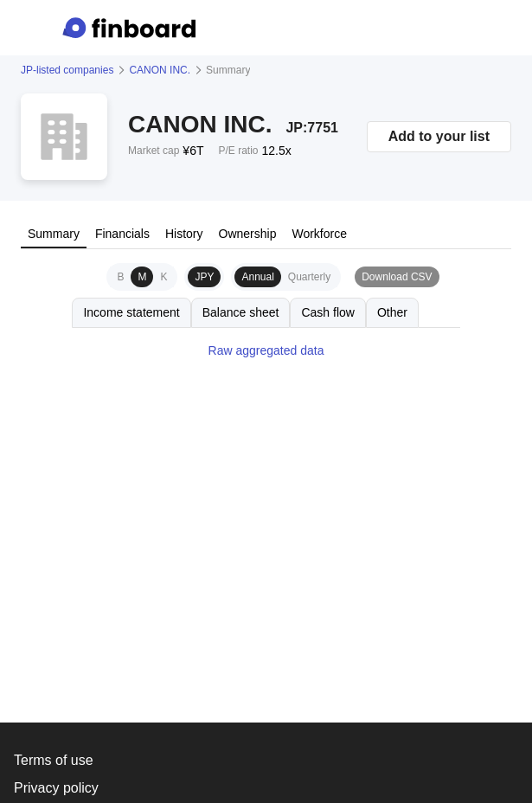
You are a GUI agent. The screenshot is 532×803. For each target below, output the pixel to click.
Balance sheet (241, 312)
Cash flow (327, 312)
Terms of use (54, 760)
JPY (204, 277)
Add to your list (439, 136)
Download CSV (397, 277)
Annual (257, 277)
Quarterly (309, 277)
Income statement (131, 312)
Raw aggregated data (266, 350)
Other (392, 312)
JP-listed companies (67, 70)
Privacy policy (56, 788)
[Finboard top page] (132, 28)
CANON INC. (160, 70)
